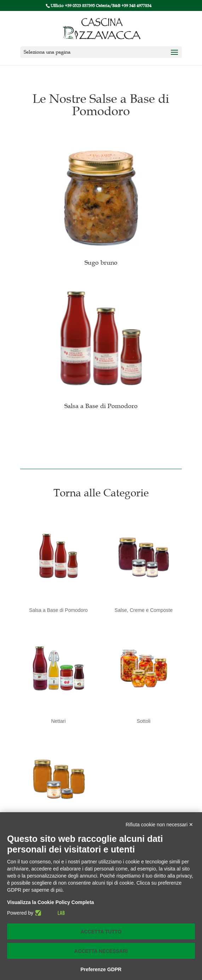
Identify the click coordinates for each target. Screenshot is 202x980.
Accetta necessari (101, 951)
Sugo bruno (101, 262)
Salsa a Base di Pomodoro (101, 406)
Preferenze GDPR (101, 969)
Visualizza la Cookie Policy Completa (51, 902)
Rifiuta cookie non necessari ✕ (159, 825)
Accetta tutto (101, 932)
